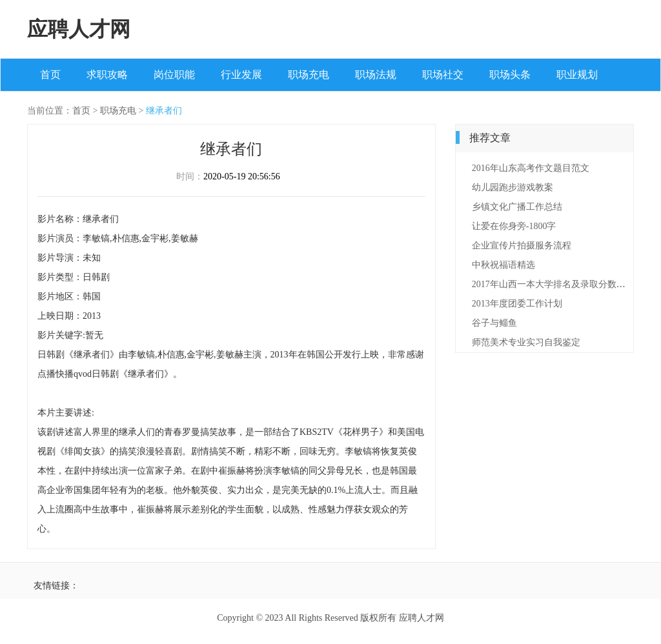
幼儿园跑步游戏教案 (513, 187)
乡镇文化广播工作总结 (517, 207)
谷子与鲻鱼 (494, 323)
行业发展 (241, 75)
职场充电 (309, 75)
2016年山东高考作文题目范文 (531, 168)
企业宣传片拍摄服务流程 (522, 246)
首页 (50, 75)
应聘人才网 (79, 29)
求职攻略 (107, 75)
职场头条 (510, 75)
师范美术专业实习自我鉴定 (526, 342)
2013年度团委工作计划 (517, 304)
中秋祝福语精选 (503, 265)
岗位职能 (174, 75)
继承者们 (164, 111)
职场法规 (376, 75)
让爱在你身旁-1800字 (514, 226)
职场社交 (443, 75)
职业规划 (577, 75)
